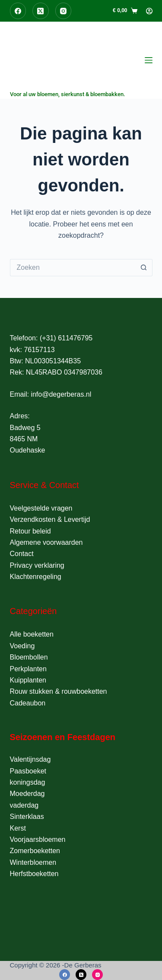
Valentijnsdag (30, 759)
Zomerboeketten (35, 851)
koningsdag (28, 782)
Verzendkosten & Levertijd (50, 519)
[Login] (149, 11)
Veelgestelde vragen (41, 508)
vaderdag (24, 805)
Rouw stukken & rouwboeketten (59, 691)
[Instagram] (64, 11)
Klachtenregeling (36, 577)
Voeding (22, 646)
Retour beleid (30, 531)
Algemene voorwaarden (46, 542)
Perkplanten (28, 669)
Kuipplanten (28, 680)
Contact (22, 554)
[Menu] (149, 60)
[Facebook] (18, 11)
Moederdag (27, 794)
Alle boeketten (32, 634)
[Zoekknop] (144, 268)
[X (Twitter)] (41, 11)
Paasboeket (28, 771)
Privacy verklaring (37, 565)
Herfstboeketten (34, 874)
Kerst (18, 828)
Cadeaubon (28, 703)
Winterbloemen (33, 862)
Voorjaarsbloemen (38, 839)
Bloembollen (29, 657)
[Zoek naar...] (73, 268)
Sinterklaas (27, 817)
